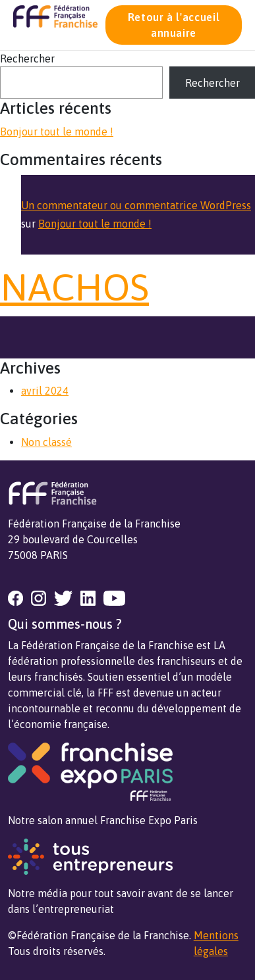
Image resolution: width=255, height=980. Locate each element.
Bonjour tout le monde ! (57, 132)
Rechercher (27, 59)
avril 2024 (45, 391)
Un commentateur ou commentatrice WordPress (136, 205)
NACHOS (74, 287)
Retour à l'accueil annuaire (174, 25)
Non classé (46, 442)
